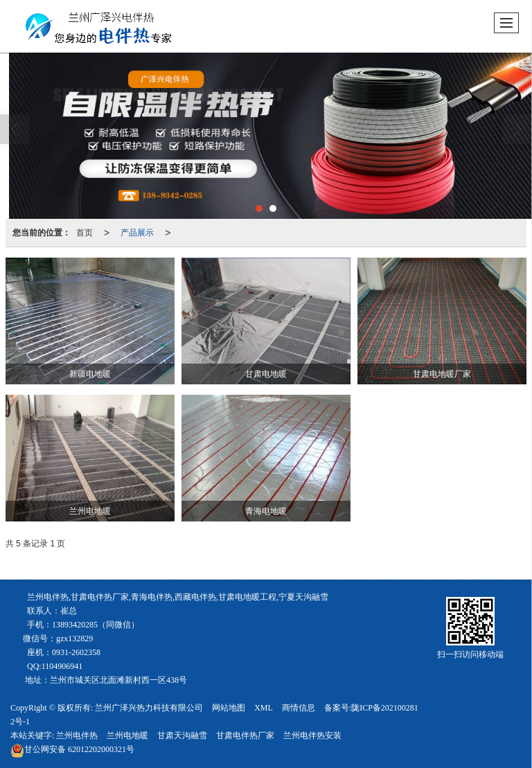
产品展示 (137, 233)
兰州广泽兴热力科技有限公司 (149, 708)
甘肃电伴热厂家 (245, 735)
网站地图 (229, 708)
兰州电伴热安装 (312, 735)
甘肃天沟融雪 (182, 735)
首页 (85, 233)
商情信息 (299, 708)
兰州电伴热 (77, 735)
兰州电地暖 (127, 735)
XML (264, 708)
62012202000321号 (72, 749)
